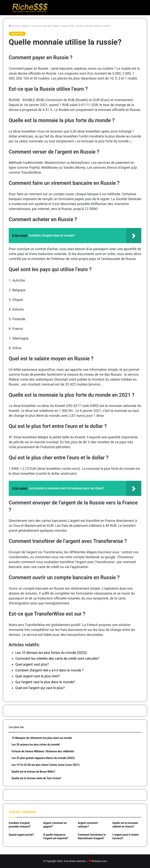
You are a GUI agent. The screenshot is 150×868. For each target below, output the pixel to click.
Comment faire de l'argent (45, 26)
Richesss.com (99, 861)
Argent (25, 26)
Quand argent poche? (21, 835)
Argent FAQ (68, 26)
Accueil (14, 26)
